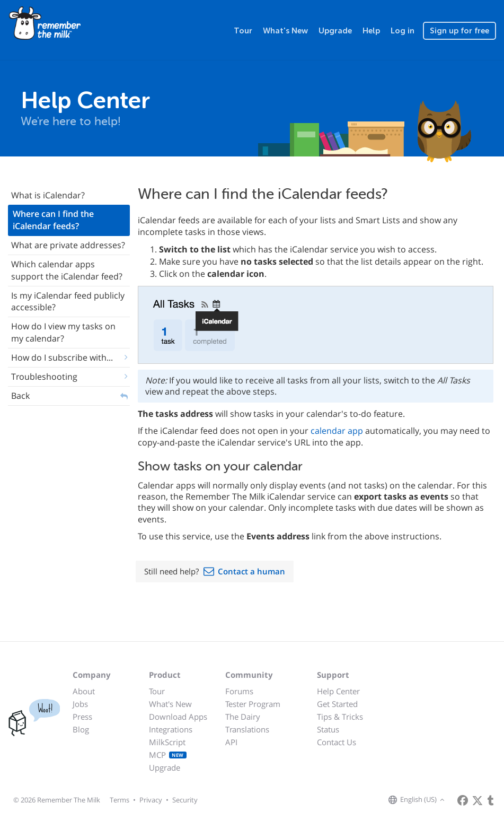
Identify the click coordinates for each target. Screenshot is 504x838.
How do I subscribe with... (62, 357)
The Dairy (243, 717)
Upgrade (335, 31)
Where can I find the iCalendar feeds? (53, 220)
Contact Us (337, 742)
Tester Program (253, 704)
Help (371, 31)
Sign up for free (459, 31)
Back (20, 396)
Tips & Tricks (340, 717)
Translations (247, 729)
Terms (120, 800)
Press (82, 717)
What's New (285, 31)
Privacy (151, 800)
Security (185, 800)
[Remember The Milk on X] (478, 800)
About (84, 691)
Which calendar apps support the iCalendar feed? (67, 270)
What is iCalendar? (48, 195)
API (231, 742)
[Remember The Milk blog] (491, 800)
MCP (168, 755)
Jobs (80, 704)
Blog (81, 729)
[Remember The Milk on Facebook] (463, 800)
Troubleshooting (44, 377)
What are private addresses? (68, 245)
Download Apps (178, 717)
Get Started (337, 704)
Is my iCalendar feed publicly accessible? (68, 302)
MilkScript (167, 742)
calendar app (337, 431)
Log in (403, 31)
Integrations (171, 729)
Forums (239, 691)
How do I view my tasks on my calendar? (63, 332)
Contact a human (251, 571)
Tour (243, 31)
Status (328, 729)
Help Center (338, 691)
